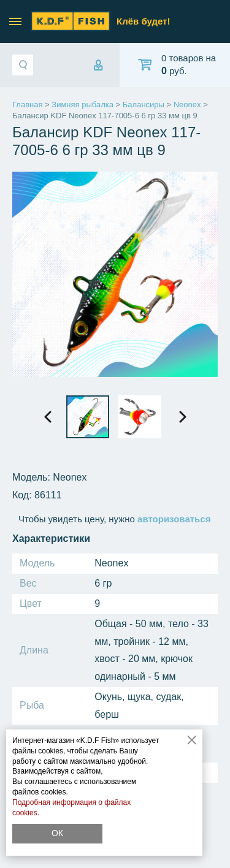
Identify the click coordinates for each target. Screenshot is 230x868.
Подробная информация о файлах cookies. (71, 808)
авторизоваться (174, 519)
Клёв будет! (143, 21)
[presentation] (48, 417)
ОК (57, 833)
